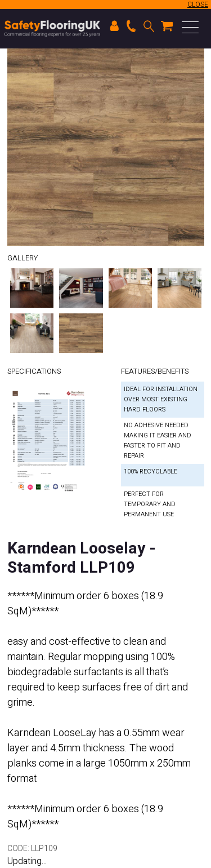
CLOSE (198, 5)
